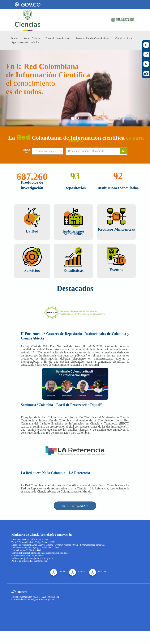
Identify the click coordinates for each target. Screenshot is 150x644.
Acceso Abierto (32, 38)
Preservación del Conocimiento (93, 38)
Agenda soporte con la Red (26, 42)
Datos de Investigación (58, 38)
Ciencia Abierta (123, 38)
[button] (11, 88)
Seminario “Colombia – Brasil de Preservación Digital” (62, 405)
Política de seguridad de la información (29, 561)
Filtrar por (27, 151)
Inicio (14, 38)
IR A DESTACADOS (75, 506)
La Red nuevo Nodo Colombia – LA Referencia (56, 473)
